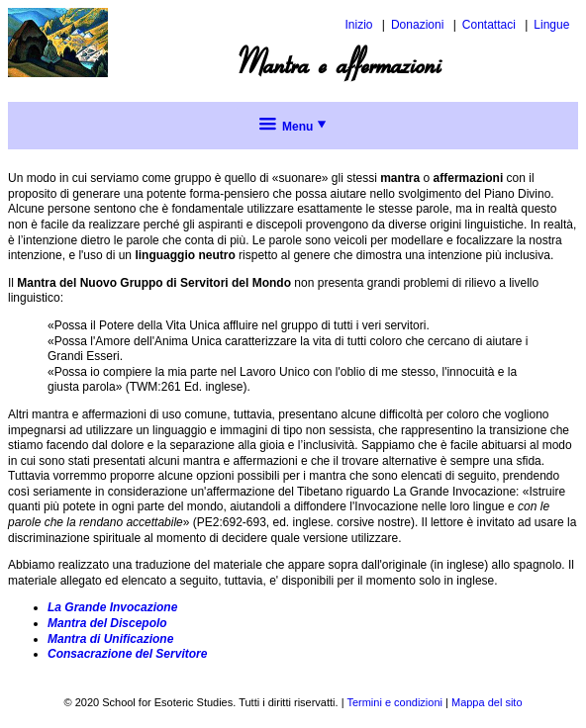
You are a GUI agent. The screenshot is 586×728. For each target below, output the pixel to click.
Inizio (358, 25)
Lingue (551, 25)
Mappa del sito (487, 702)
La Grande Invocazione (112, 607)
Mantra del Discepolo (107, 623)
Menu (293, 127)
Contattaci (489, 25)
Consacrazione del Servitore (127, 654)
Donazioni (417, 25)
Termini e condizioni (394, 702)
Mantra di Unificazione (110, 639)
